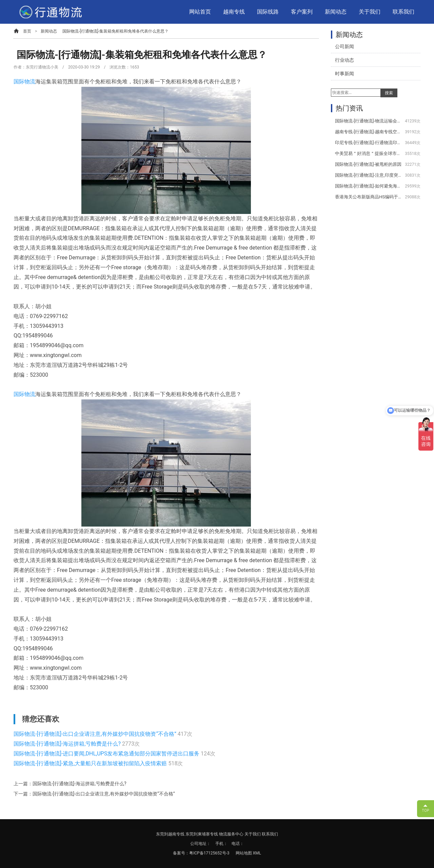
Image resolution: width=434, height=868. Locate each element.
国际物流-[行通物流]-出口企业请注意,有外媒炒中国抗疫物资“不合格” (96, 734)
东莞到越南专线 (170, 834)
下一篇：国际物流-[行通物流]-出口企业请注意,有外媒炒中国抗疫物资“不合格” (94, 794)
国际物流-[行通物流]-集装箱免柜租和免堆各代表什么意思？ (115, 31)
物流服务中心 (231, 834)
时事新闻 (344, 74)
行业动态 (344, 60)
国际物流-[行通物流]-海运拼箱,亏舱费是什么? (68, 744)
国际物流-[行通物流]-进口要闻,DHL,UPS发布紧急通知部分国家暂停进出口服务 (107, 754)
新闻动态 (336, 12)
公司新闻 (344, 46)
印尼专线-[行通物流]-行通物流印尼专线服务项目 (369, 143)
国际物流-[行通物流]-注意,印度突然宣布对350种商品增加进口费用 (369, 175)
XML (257, 853)
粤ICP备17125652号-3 (209, 853)
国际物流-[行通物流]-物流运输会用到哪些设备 (369, 121)
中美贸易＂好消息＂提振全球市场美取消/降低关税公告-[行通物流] (369, 153)
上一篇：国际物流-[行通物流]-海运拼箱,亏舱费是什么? (70, 784)
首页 (27, 31)
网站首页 (200, 12)
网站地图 (244, 853)
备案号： (181, 853)
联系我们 (403, 12)
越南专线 (234, 12)
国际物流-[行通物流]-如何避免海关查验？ (369, 186)
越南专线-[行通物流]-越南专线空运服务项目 (369, 132)
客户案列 (302, 12)
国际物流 (24, 82)
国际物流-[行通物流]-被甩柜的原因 (368, 164)
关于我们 (370, 12)
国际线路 (268, 12)
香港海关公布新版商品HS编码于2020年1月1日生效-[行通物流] (369, 197)
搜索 (389, 93)
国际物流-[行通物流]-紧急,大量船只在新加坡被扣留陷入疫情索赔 (91, 763)
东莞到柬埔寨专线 (202, 834)
